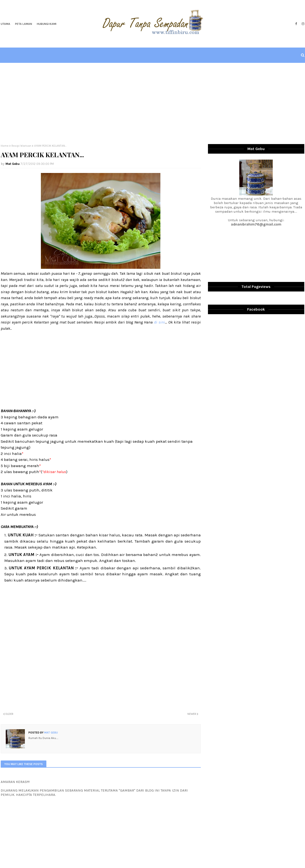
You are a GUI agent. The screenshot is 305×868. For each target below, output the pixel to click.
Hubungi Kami (47, 24)
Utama (5, 24)
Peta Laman (24, 24)
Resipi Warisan (21, 146)
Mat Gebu (13, 164)
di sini (159, 322)
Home (5, 146)
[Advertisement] (152, 103)
